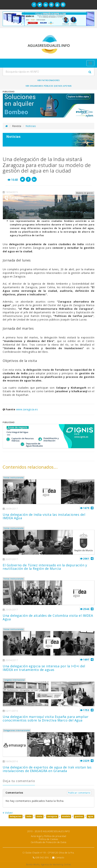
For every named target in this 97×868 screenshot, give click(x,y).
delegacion (16, 817)
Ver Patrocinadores (48, 80)
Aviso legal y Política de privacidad (49, 836)
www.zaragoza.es (27, 409)
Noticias (31, 126)
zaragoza (52, 817)
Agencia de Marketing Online (56, 865)
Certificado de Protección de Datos (49, 842)
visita (39, 817)
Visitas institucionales (14, 478)
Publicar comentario (79, 793)
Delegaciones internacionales (17, 730)
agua (91, 817)
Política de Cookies (48, 839)
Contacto (60, 858)
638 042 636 (42, 858)
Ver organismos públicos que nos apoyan (48, 86)
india (29, 817)
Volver (8, 813)
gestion (79, 817)
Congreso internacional (14, 680)
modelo (66, 817)
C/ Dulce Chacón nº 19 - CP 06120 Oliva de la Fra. (48, 853)
